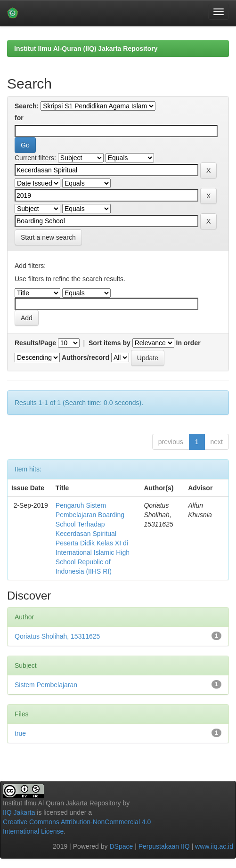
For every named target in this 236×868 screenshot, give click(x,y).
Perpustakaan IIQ (164, 846)
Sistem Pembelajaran (46, 685)
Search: (27, 106)
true (20, 733)
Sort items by (110, 343)
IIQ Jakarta (19, 812)
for (19, 118)
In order (188, 343)
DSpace (121, 846)
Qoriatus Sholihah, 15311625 (57, 636)
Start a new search (48, 237)
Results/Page (35, 343)
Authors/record (85, 357)
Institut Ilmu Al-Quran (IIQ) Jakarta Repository (86, 49)
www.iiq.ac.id (214, 846)
